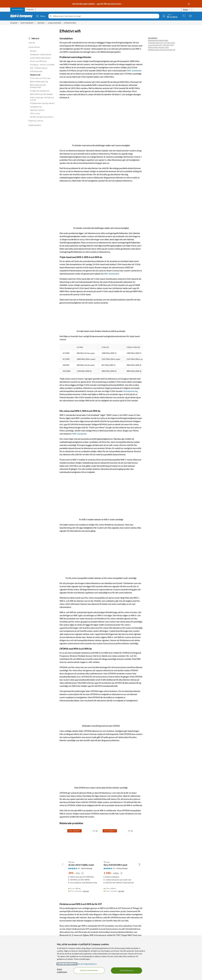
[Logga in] (170, 16)
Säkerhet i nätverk (37, 110)
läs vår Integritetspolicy (87, 964)
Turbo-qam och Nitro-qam (40, 78)
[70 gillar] (130, 830)
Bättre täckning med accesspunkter (38, 86)
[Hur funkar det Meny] (36, 23)
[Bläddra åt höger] (139, 864)
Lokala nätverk (34, 47)
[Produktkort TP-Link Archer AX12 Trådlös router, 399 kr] (83, 843)
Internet (32, 43)
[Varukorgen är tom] (190, 16)
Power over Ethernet (38, 61)
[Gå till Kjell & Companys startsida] (22, 16)
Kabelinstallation (35, 125)
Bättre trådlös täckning (39, 82)
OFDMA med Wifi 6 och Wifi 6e (158, 47)
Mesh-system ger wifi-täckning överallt (42, 99)
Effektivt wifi (35, 75)
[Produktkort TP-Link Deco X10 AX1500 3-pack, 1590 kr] (119, 843)
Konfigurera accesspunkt (40, 91)
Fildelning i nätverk (36, 121)
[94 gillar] (95, 830)
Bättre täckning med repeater (41, 94)
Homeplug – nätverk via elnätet (42, 65)
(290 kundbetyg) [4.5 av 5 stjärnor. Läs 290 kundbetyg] (122, 868)
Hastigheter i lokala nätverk (41, 54)
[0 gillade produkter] (184, 16)
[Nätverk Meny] (46, 23)
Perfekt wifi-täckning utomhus (42, 117)
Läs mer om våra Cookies (67, 964)
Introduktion (153, 38)
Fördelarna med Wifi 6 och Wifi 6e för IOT (162, 50)
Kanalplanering (36, 107)
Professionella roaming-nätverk (42, 103)
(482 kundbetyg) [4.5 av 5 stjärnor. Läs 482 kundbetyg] (87, 868)
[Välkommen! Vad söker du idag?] (105, 16)
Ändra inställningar (62, 971)
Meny (41, 16)
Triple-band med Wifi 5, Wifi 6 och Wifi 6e (161, 43)
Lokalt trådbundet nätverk (40, 58)
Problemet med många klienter (158, 40)
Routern (33, 51)
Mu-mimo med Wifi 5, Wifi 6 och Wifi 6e (161, 45)
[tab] (18, 10)
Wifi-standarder (36, 71)
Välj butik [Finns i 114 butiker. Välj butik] (121, 891)
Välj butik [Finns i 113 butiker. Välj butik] (86, 891)
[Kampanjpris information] (83, 873)
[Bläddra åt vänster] (63, 864)
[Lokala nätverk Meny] (63, 23)
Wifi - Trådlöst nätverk (39, 68)
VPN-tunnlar (35, 113)
